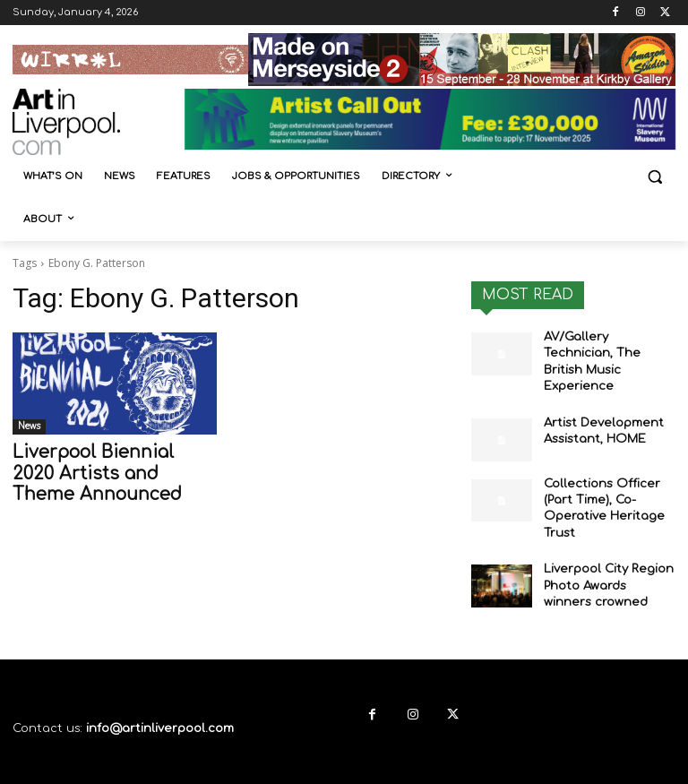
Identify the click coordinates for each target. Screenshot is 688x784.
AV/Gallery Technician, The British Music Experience (606, 351)
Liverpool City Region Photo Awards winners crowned (605, 556)
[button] (654, 177)
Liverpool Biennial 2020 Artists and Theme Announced (102, 472)
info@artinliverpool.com (160, 697)
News (29, 426)
